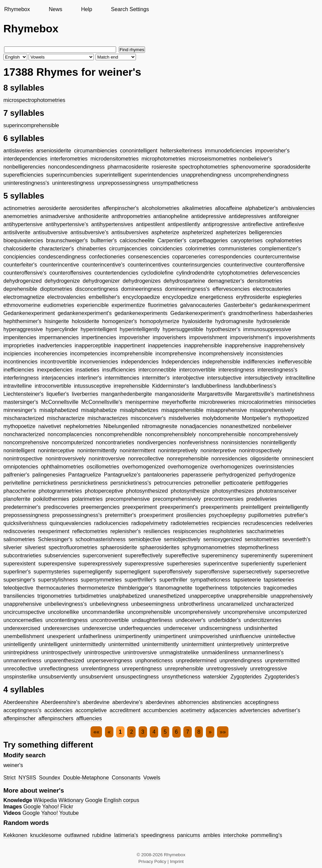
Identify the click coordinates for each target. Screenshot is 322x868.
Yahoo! (50, 807)
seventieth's (296, 539)
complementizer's (280, 249)
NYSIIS (27, 778)
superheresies (184, 564)
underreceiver (180, 628)
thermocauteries (55, 588)
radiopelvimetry (149, 523)
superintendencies (156, 175)
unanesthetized (167, 596)
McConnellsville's (102, 402)
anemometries (20, 216)
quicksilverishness (25, 523)
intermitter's (156, 378)
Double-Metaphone (86, 778)
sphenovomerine (251, 167)
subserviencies (62, 555)
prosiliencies (191, 515)
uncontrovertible (110, 620)
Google (94, 800)
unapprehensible (248, 596)
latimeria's (126, 835)
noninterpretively (178, 450)
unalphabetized (128, 596)
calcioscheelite (137, 240)
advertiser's (287, 710)
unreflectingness (59, 669)
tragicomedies (280, 588)
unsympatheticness (175, 183)
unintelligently (20, 644)
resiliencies (157, 531)
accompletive (91, 710)
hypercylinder (62, 329)
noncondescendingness (76, 167)
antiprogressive (221, 224)
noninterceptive (56, 450)
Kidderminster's (171, 386)
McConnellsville (60, 402)
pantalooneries (161, 475)
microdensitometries (115, 159)
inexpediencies (55, 370)
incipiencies (17, 354)
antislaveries (18, 151)
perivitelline (17, 483)
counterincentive (59, 265)
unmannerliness (22, 661)
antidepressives (247, 216)
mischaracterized (24, 418)
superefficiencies (23, 175)
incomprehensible (131, 354)
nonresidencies (229, 459)
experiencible (93, 305)
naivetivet (50, 426)
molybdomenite (221, 418)
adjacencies (223, 710)
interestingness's (277, 370)
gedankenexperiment (285, 305)
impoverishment (208, 337)
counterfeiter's (20, 265)
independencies (140, 362)
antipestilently (184, 224)
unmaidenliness (220, 652)
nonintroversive (107, 459)
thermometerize (96, 588)
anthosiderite (93, 216)
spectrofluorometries (73, 547)
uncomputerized (288, 612)
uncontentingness (66, 620)
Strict (9, 778)
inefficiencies (19, 370)
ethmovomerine (22, 305)
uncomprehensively (197, 612)
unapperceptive (206, 596)
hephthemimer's (22, 321)
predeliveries (262, 499)
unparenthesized (64, 661)
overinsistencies (275, 467)
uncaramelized (235, 604)
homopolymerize (159, 321)
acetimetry (193, 710)
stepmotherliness (258, 547)
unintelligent (53, 644)
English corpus (122, 800)
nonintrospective (23, 459)
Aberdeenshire (21, 702)
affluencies (89, 718)
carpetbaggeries (208, 240)
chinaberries (91, 249)
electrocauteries (272, 289)
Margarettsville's (255, 394)
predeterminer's (22, 507)
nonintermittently (97, 450)
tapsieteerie (247, 580)
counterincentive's (103, 265)
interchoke (236, 835)
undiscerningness (220, 628)
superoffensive (212, 572)
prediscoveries (61, 507)
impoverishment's (251, 337)
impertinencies (99, 337)
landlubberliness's (255, 386)
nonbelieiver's (256, 159)
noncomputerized (73, 442)
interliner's (90, 378)
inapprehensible (203, 345)
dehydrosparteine (184, 281)
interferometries (69, 159)
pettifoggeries (272, 483)
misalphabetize (99, 410)
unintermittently (161, 644)
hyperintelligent (99, 329)
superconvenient (102, 555)
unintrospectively (61, 652)
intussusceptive (92, 386)
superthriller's (140, 580)
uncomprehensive (244, 612)
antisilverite (17, 232)
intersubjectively (263, 378)
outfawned (77, 835)
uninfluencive (245, 636)
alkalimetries (197, 208)
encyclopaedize (141, 297)
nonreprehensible (188, 459)
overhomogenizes (231, 467)
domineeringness (142, 289)
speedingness (158, 835)
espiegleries (287, 297)
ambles (212, 835)
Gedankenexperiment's (198, 313)
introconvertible (53, 386)
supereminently (259, 555)
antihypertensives (112, 224)
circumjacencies (128, 249)
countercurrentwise (277, 257)
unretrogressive (269, 669)
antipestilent (150, 224)
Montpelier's (256, 418)
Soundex (50, 778)
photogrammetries (60, 491)
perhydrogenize (277, 475)
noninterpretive (218, 450)
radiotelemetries (190, 523)
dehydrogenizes (142, 281)
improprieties (19, 345)
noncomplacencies (70, 434)
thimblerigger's (135, 588)
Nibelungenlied (121, 426)
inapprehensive (243, 345)
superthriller (173, 580)
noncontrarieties (115, 442)
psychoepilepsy (227, 515)
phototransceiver (277, 491)
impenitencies (20, 337)
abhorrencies (193, 702)
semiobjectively (182, 539)
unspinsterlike (20, 677)
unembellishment (24, 636)
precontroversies (223, 499)
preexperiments (219, 507)
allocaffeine (229, 208)
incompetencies (89, 354)
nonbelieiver (277, 426)
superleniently (258, 564)
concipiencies (20, 257)
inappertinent (130, 345)
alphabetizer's (261, 208)
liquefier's (58, 394)
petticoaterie (238, 483)
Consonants (126, 778)
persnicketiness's (131, 483)
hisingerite (57, 321)
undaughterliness (152, 620)
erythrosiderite (253, 297)
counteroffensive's (25, 273)
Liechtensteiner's (24, 394)
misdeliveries (184, 418)
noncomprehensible (222, 434)
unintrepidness (21, 652)
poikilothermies (51, 499)
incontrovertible (59, 362)
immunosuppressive (267, 329)
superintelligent (114, 175)
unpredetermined (196, 661)
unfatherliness (95, 636)
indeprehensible (221, 362)
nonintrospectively (260, 450)
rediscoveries (19, 531)
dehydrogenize (62, 281)
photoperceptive (104, 491)
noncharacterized (24, 434)
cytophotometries (238, 273)
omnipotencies (21, 467)
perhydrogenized (236, 475)
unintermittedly (88, 644)
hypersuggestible (183, 329)
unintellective (280, 636)
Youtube (69, 813)
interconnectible (157, 370)
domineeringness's (187, 289)
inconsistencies (265, 354)
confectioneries (107, 257)
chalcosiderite (20, 249)
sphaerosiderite (119, 547)
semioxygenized (223, 539)
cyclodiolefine (157, 273)
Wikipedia (45, 800)
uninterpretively (235, 644)
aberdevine (96, 702)
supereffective (182, 555)
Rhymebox (17, 9)
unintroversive (140, 652)
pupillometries (265, 515)
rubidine (102, 835)
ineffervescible (295, 362)
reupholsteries (227, 531)
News (56, 9)
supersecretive (292, 572)
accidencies (59, 710)
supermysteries (52, 572)
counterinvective (243, 265)
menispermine (142, 402)
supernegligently (93, 572)
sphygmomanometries (208, 547)
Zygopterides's (282, 677)
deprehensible (20, 289)
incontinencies (20, 362)
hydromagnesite (235, 321)
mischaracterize (66, 418)
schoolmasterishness (100, 539)
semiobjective (145, 539)
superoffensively (172, 572)
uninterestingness (73, 183)
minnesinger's (20, 410)
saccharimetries (265, 531)
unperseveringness (110, 661)
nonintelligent (19, 450)
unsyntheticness (181, 677)
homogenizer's (119, 321)
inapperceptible (93, 345)
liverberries (85, 394)
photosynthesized (147, 491)
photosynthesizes (233, 491)
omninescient (298, 459)
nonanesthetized (240, 426)
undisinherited (261, 628)
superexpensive (57, 564)
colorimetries (201, 249)
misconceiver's (148, 418)
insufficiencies (119, 370)
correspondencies (230, 257)
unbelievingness (109, 604)
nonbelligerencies (24, 167)
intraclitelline (300, 378)
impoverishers (170, 337)
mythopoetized (291, 418)
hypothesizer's (223, 329)
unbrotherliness (196, 604)
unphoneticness (154, 661)
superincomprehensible (31, 125)
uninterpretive (273, 644)
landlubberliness (211, 386)
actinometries (19, 208)
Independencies (181, 362)
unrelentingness (100, 669)
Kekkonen (15, 835)
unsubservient (96, 677)
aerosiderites (85, 208)
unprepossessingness (123, 183)
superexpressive (145, 564)
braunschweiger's (67, 240)
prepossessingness (26, 515)
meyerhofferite (179, 402)
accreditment (125, 710)
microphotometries (164, 159)
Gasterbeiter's (240, 305)
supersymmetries (101, 580)
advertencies (255, 710)
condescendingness (62, 257)
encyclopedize (180, 297)
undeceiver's (191, 620)
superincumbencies (69, 175)
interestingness (237, 370)
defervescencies (281, 273)
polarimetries (87, 499)
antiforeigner (284, 216)
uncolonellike (63, 612)
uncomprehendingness (261, 175)
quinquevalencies (70, 523)
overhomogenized (144, 467)
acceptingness (261, 702)
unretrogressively (227, 669)
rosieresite (164, 167)
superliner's (17, 572)
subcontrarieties (22, 555)
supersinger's (19, 580)
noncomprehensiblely (170, 434)
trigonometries (54, 596)
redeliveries (299, 523)
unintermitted (124, 644)
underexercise (99, 628)
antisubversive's (89, 232)
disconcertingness (97, 289)
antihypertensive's (67, 224)
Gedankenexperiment (29, 313)
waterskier (216, 677)
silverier (13, 547)
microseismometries (213, 159)
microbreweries (217, 402)
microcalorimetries (260, 402)
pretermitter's (121, 515)
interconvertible (197, 370)
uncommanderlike (103, 612)
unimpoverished (208, 636)
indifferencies (259, 362)
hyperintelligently (140, 329)
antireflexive (290, 224)
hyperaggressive (23, 329)
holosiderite (85, 321)
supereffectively (144, 555)
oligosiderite (265, 459)
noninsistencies (239, 442)
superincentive (221, 564)
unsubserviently (58, 677)
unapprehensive (23, 604)
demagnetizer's (226, 281)
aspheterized (198, 232)
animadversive (58, 216)
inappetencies (165, 345)
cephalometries (284, 240)
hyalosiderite (197, 321)
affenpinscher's (121, 208)
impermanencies (59, 337)
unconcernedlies (23, 620)
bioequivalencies (23, 240)
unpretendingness (241, 661)
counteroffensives (70, 273)
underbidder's (224, 620)
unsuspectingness (137, 677)
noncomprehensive (26, 442)
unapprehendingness (206, 175)
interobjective (188, 378)
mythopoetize (19, 426)
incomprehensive (176, 354)
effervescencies (231, 289)
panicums (188, 835)
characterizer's (57, 249)
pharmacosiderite (128, 167)
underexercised (22, 628)
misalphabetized (59, 410)
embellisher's (104, 297)
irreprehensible (132, 386)
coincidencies (166, 249)
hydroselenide (273, 321)
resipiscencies (190, 531)
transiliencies (19, 596)
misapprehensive (227, 410)
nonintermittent (138, 450)
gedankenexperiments (141, 313)
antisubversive (50, 232)
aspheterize (165, 232)
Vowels (152, 778)
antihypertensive (23, 224)
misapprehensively (272, 410)
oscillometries (103, 467)
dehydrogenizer (101, 281)
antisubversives (130, 232)
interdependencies (25, 159)
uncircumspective (24, 612)
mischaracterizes (108, 418)
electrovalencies (66, 297)
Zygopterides (246, 677)
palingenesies (49, 475)
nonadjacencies (199, 426)
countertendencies (116, 273)
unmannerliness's (263, 652)
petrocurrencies (173, 483)
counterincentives (149, 265)
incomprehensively (221, 354)
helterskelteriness (181, 151)
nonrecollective (146, 459)
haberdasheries (294, 313)
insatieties (87, 370)
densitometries (264, 281)
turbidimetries (91, 596)
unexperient (61, 636)
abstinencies (227, 702)
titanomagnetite (174, 588)
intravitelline (17, 386)
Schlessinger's (55, 539)
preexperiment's (179, 507)
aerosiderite (52, 208)
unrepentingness (142, 669)
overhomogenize (187, 467)
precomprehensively (177, 499)
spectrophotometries (204, 167)
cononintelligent (138, 151)
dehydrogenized (23, 281)
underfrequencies (140, 628)
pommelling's (267, 835)
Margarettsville (215, 394)
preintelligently (291, 507)
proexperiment (156, 515)
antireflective (257, 224)
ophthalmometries (62, 467)
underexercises (61, 628)
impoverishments (295, 337)
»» (223, 732)
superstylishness (58, 580)
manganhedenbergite (126, 394)
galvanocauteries (200, 305)
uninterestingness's (26, 183)
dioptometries (56, 289)
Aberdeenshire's (61, 702)
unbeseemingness (153, 604)
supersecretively (252, 572)
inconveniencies (99, 362)
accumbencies (160, 710)
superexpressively (100, 564)
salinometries (19, 539)
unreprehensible (184, 669)
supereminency (220, 555)
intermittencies (122, 378)
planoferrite (17, 499)
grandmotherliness (251, 313)
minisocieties (300, 402)
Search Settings (130, 9)
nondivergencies (157, 442)
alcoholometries (160, 208)
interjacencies (58, 378)
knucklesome (46, 835)
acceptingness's (22, 710)
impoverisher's (272, 151)
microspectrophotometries (34, 100)
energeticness (216, 297)
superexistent (19, 564)
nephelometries (82, 426)
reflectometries (90, 531)
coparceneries (189, 257)
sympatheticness (210, 580)
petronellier (207, 483)
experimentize (129, 305)
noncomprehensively (273, 434)
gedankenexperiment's (85, 313)
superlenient (292, 564)
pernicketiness (50, 483)
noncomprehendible (119, 434)
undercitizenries (262, 620)
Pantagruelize (85, 475)
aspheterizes (231, 232)
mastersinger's (21, 402)
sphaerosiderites (160, 547)
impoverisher (135, 337)
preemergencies (100, 507)
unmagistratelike (179, 652)
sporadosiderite (292, 167)
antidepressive (208, 216)
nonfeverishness (199, 442)
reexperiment (54, 531)
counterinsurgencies (196, 265)
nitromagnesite (160, 426)
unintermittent (198, 644)
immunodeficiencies (229, 151)
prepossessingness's (77, 515)
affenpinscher (20, 718)
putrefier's (296, 515)
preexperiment (140, 507)
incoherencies (51, 354)
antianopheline (171, 216)
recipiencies (226, 523)
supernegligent (133, 572)
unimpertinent (170, 636)
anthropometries (131, 216)
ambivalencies (298, 208)
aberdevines (160, 702)
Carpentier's (172, 240)
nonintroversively (66, 459)
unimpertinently (133, 636)
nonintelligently (279, 442)
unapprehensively (292, 596)
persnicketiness (89, 483)
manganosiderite (175, 394)
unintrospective (102, 652)
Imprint (177, 861)
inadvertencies (54, 345)
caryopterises (246, 240)
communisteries (238, 249)
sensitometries (262, 539)
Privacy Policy (152, 861)
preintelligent (256, 507)
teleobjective (18, 588)
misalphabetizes (139, 410)
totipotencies (246, 588)
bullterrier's (104, 240)
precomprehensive (128, 499)
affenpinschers (56, 718)
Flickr (67, 807)
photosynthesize (190, 491)
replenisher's (126, 531)
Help (87, 9)
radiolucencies (111, 523)
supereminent (297, 555)
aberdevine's (128, 702)
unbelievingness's (66, 604)
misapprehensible (182, 410)
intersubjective (224, 378)
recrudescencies (263, 523)
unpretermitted (282, 661)
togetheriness (211, 588)
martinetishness (296, 394)
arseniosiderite (53, 151)
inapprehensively (284, 345)
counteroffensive (285, 265)
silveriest (35, 547)
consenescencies (149, 257)
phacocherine (20, 491)
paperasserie (197, 475)
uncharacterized (275, 604)
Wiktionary (71, 800)
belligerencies (265, 232)
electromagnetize (24, 297)
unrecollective (20, 669)
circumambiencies (96, 151)
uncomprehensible (149, 612)
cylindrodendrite (195, 273)
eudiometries (59, 305)
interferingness (21, 378)
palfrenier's (16, 475)
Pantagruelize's (122, 475)
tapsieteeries (279, 580)
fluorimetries (163, 305)
